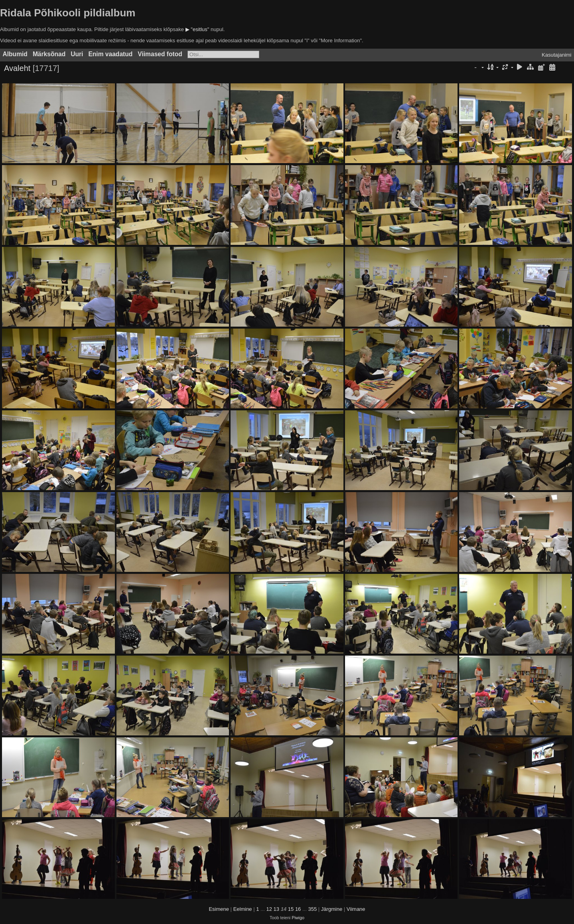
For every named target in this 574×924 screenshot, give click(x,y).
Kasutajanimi (556, 55)
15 (291, 909)
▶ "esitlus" (197, 29)
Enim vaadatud (110, 54)
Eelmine (243, 909)
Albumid (15, 54)
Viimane (356, 909)
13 (276, 909)
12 (269, 909)
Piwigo (298, 918)
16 (298, 909)
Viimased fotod (160, 54)
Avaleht (17, 68)
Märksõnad (49, 54)
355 (312, 909)
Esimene (219, 909)
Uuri (77, 54)
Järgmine (332, 909)
